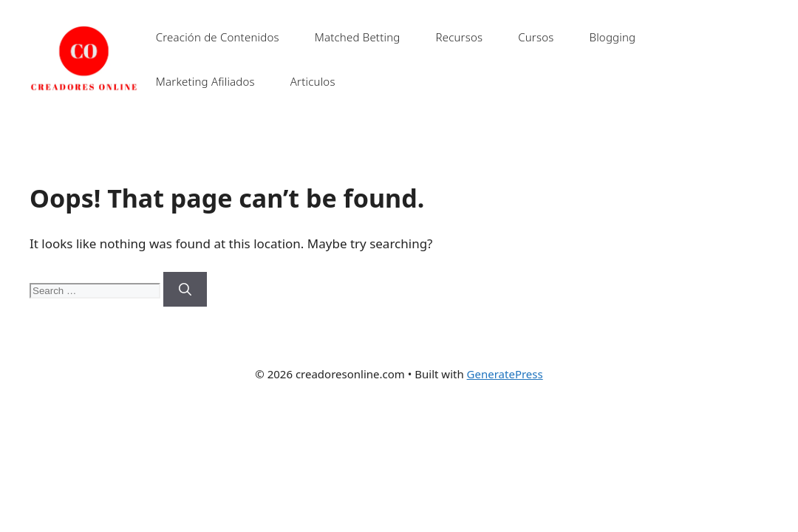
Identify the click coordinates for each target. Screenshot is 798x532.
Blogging (612, 37)
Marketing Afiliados (205, 81)
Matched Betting (358, 37)
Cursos (536, 37)
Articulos (313, 81)
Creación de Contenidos (218, 37)
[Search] (185, 290)
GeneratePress (505, 374)
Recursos (459, 37)
